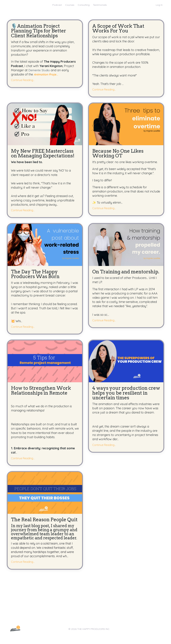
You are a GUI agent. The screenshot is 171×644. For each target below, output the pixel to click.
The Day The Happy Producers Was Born (36, 275)
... (47, 75)
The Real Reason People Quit (40, 524)
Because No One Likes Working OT (119, 154)
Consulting (84, 5)
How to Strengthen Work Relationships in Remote (42, 392)
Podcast (57, 5)
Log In (159, 5)
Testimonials (100, 5)
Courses (70, 5)
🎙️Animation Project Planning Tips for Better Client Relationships (40, 31)
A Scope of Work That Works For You (119, 29)
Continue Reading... (23, 81)
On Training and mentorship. (112, 275)
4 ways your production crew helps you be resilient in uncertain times (125, 395)
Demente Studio (40, 71)
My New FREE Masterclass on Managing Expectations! (44, 154)
